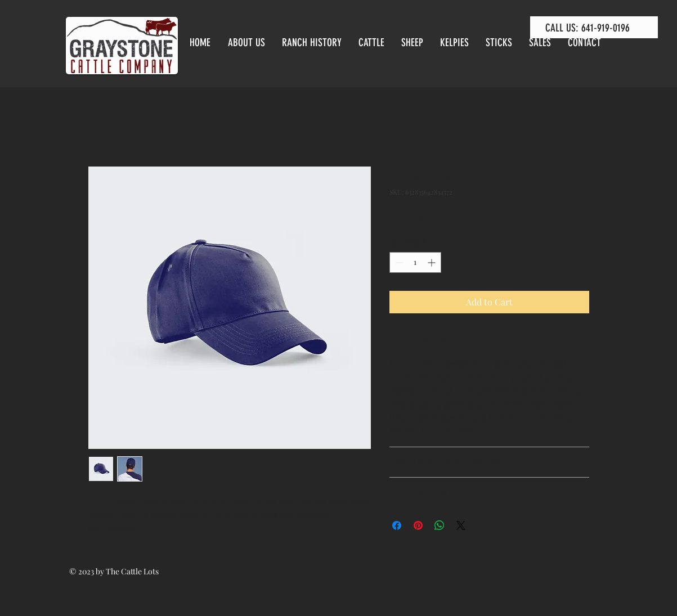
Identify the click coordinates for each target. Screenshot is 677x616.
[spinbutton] (415, 262)
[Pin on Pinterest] (418, 525)
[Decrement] (398, 262)
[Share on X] (461, 525)
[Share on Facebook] (397, 525)
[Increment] (432, 262)
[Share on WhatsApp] (440, 525)
